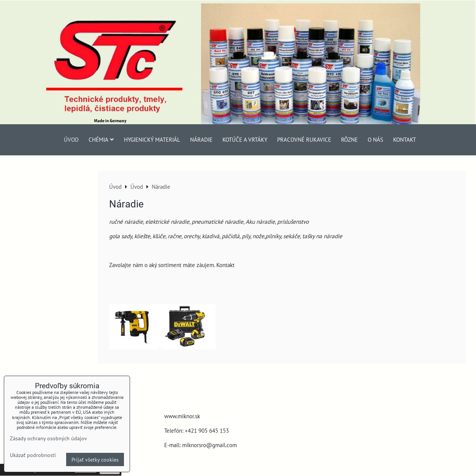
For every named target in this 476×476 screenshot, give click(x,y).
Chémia (101, 139)
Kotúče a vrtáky (245, 139)
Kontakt (405, 139)
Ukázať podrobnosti (33, 455)
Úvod (71, 139)
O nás (375, 139)
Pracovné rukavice (304, 139)
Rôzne (349, 139)
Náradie (201, 139)
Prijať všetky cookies (95, 459)
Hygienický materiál (152, 139)
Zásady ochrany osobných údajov (48, 438)
